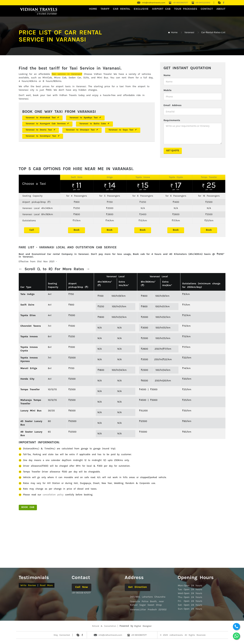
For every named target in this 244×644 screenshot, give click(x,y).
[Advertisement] (122, 541)
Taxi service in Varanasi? (67, 74)
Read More (46, 585)
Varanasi (189, 32)
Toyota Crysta (176, 177)
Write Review (28, 585)
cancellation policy (53, 495)
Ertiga (110, 177)
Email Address (173, 105)
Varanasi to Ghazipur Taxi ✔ (82, 130)
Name (167, 75)
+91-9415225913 (203, 3)
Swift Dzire (77, 177)
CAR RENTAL (122, 9)
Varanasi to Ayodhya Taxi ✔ (85, 118)
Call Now (82, 587)
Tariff (105, 9)
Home (174, 32)
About (221, 9)
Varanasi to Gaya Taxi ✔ (123, 130)
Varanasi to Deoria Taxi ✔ (41, 130)
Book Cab (28, 507)
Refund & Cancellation (104, 626)
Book (76, 230)
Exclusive (141, 9)
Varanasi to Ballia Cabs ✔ (94, 124)
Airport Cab (161, 9)
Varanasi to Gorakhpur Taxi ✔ (43, 136)
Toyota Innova (143, 177)
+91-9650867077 (180, 3)
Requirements (172, 120)
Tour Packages (186, 9)
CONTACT (207, 9)
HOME (93, 9)
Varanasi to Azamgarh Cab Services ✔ (47, 124)
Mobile (168, 90)
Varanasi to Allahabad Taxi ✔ (42, 118)
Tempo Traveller (209, 177)
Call (32, 230)
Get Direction (138, 587)
